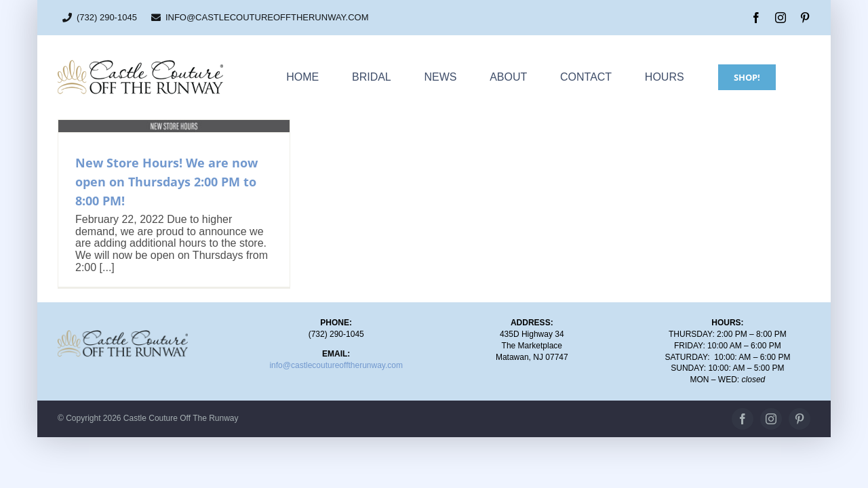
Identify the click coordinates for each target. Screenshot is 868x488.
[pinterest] (805, 18)
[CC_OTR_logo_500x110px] (140, 64)
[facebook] (756, 18)
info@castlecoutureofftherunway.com (336, 365)
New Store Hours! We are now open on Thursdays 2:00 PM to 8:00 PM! (166, 182)
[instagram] (781, 18)
